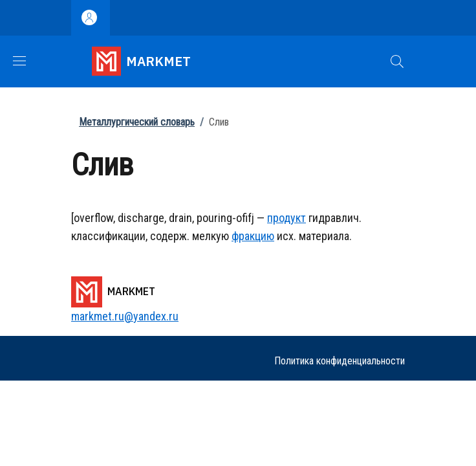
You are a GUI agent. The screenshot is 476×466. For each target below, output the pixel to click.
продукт (287, 218)
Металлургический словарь (137, 122)
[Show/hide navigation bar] (19, 61)
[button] (397, 61)
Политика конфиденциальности (340, 361)
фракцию (253, 236)
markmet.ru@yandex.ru (125, 316)
